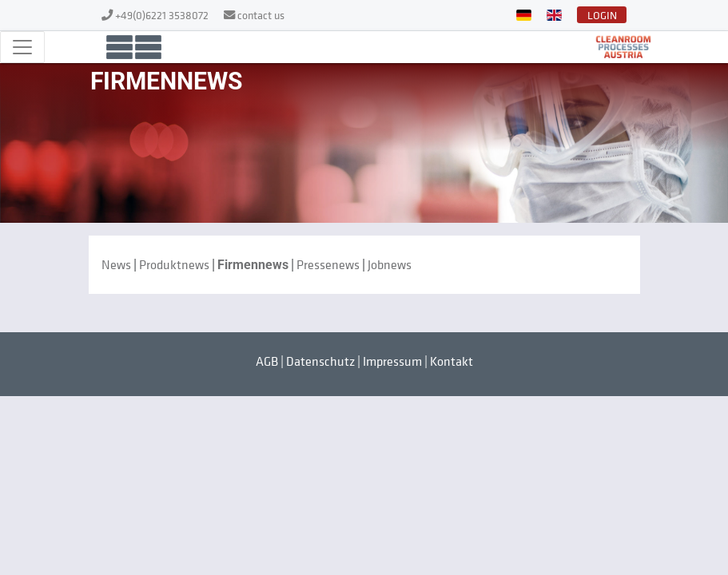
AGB (267, 361)
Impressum (392, 361)
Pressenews (328, 264)
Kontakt (452, 361)
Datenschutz (320, 361)
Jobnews (390, 264)
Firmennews (253, 265)
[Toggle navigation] (22, 47)
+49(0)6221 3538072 (163, 15)
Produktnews (174, 264)
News (116, 264)
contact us (261, 15)
